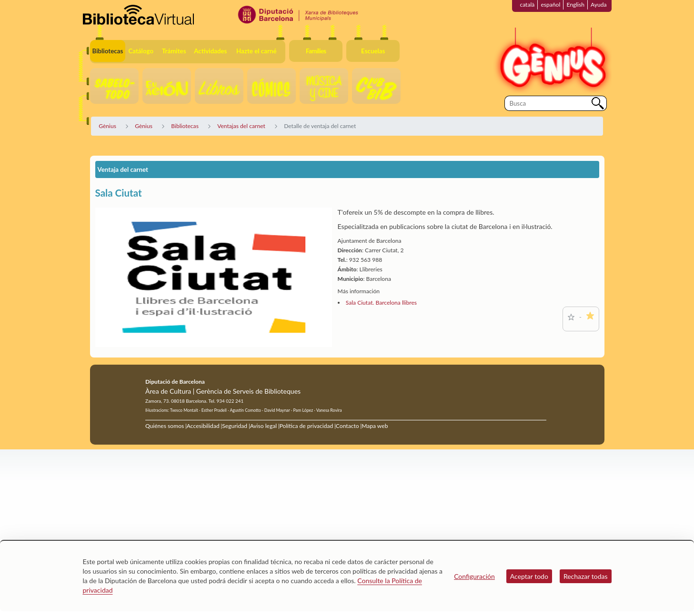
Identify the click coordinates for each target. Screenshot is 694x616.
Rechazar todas (586, 576)
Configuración (474, 576)
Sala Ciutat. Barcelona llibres (381, 303)
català (527, 5)
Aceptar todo (529, 576)
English (575, 5)
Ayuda (598, 5)
